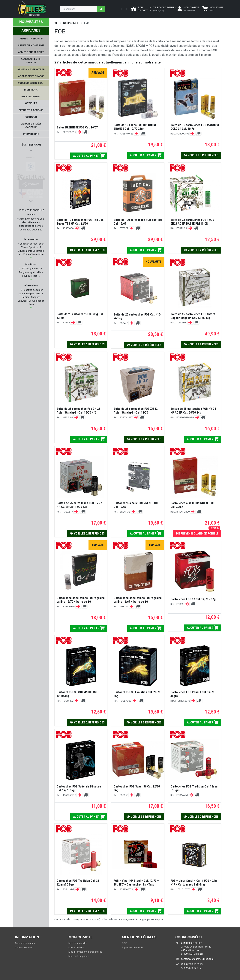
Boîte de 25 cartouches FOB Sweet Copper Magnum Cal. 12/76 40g (193, 316)
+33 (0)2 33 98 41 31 (192, 968)
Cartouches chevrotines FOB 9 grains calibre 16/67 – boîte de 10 (138, 600)
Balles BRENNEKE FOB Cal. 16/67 (77, 127)
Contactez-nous (24, 947)
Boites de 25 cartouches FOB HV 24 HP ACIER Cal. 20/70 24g (193, 411)
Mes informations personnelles (85, 952)
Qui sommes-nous (25, 943)
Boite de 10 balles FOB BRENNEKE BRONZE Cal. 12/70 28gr (135, 127)
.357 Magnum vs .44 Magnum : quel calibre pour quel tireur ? (31, 272)
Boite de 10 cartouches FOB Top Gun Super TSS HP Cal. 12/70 (80, 222)
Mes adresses (76, 947)
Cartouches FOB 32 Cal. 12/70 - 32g (193, 599)
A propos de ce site (133, 947)
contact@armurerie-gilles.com (197, 959)
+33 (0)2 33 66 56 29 (192, 964)
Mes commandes (78, 943)
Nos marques (31, 144)
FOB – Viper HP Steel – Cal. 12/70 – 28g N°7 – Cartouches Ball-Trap (136, 883)
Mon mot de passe (79, 956)
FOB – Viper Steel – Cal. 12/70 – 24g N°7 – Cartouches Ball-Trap (194, 883)
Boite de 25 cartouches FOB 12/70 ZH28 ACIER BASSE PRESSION (192, 222)
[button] (31, 233)
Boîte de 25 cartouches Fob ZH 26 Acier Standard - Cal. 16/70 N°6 (78, 411)
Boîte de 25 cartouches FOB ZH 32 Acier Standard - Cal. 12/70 (136, 411)
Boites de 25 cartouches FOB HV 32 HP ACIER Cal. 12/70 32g (79, 505)
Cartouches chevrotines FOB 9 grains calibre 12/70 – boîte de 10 (81, 600)
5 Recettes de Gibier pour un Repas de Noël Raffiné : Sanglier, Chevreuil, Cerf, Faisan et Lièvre (31, 297)
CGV (124, 943)
